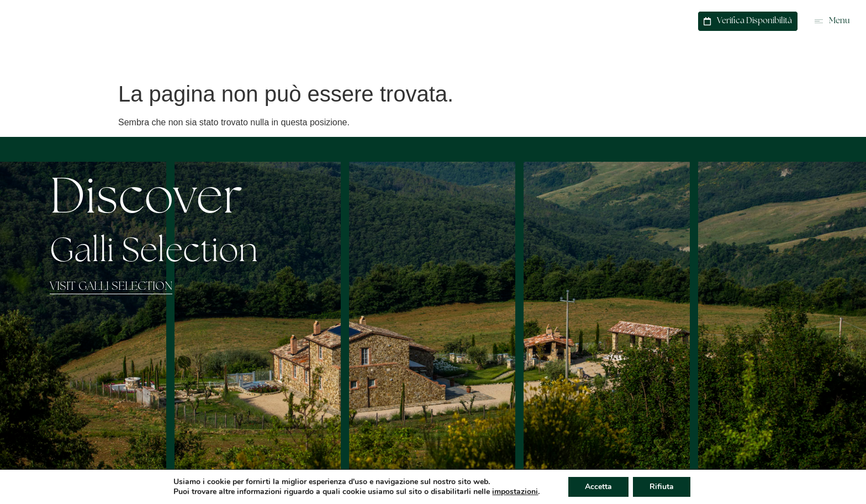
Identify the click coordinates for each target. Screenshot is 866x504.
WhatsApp (621, 20)
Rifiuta (662, 487)
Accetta (598, 487)
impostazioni (515, 492)
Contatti (670, 20)
